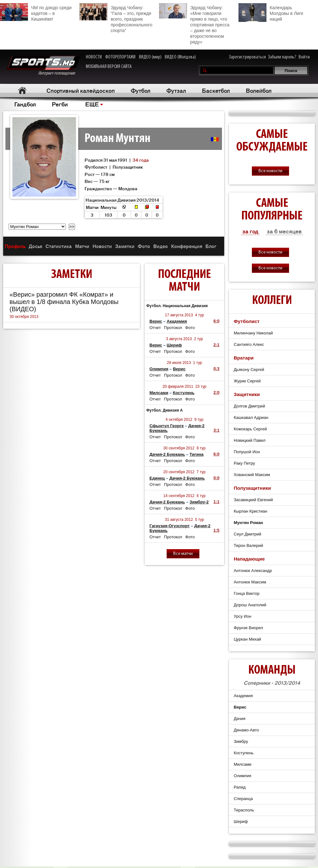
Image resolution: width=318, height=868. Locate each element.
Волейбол (259, 90)
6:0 (216, 321)
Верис (156, 321)
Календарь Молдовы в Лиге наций (271, 13)
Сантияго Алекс (249, 344)
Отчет (155, 328)
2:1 (216, 345)
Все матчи (183, 554)
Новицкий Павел (250, 440)
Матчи (82, 246)
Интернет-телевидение (43, 66)
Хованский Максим (252, 475)
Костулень (184, 393)
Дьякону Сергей (249, 370)
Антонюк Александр (253, 571)
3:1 (216, 430)
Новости (102, 246)
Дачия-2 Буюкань (167, 454)
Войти (304, 57)
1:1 (216, 502)
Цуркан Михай (247, 639)
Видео (161, 246)
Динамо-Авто (246, 730)
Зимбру (241, 741)
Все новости (270, 171)
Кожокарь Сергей (250, 429)
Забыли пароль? (282, 57)
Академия (177, 321)
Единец (157, 478)
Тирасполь (244, 810)
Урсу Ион (242, 616)
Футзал (176, 90)
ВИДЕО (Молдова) (180, 57)
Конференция (187, 246)
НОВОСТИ (94, 57)
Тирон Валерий (248, 545)
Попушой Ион (247, 452)
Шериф (174, 345)
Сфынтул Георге (167, 426)
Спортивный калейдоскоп (81, 90)
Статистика (59, 246)
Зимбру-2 (199, 502)
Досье (35, 246)
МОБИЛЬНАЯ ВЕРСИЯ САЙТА (109, 67)
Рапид (240, 787)
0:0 (216, 478)
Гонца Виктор (247, 593)
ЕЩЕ (92, 104)
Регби (60, 104)
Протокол (173, 328)
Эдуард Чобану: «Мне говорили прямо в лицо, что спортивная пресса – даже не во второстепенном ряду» (194, 24)
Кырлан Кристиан (251, 511)
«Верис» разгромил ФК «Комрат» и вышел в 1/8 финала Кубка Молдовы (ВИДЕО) (64, 302)
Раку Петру (244, 463)
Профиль (15, 246)
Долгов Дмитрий (249, 406)
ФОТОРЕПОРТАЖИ (120, 57)
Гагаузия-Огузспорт (169, 526)
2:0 (216, 392)
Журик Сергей (247, 381)
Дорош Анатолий (250, 605)
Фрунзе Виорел (248, 628)
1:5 (216, 530)
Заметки (125, 246)
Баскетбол (216, 90)
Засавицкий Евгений (253, 500)
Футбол (141, 90)
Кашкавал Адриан (251, 417)
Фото (144, 246)
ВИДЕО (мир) (150, 57)
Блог (211, 246)
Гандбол (25, 104)
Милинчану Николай (253, 333)
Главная (22, 90)
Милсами (159, 393)
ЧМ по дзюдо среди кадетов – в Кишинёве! (36, 12)
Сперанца (243, 799)
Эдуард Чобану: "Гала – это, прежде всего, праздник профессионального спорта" (116, 18)
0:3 (216, 369)
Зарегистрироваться (247, 57)
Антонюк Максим (250, 582)
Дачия (240, 719)
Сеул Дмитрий (248, 534)
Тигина (197, 454)
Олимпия (159, 369)
